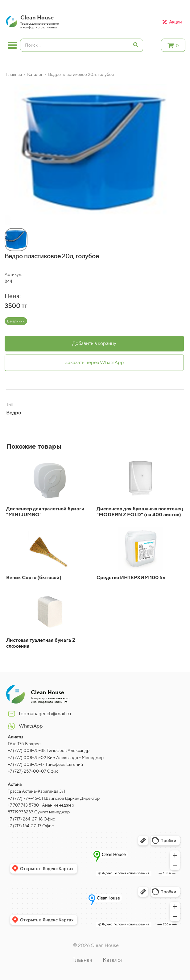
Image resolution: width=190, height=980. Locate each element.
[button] (6, 221)
